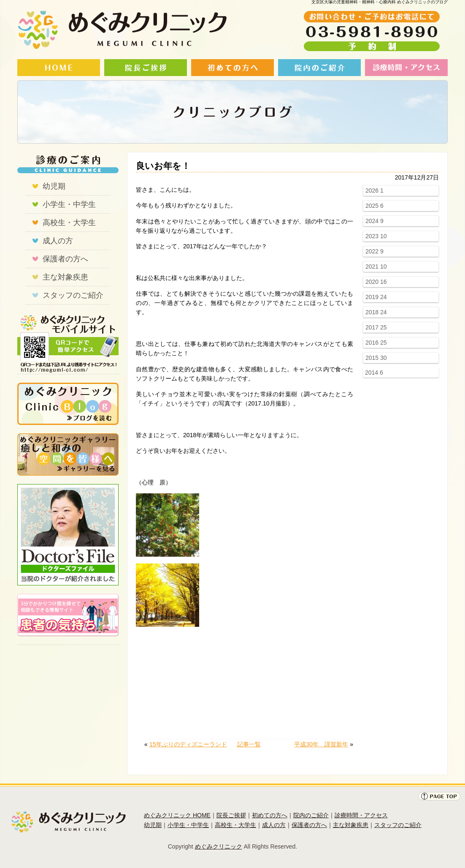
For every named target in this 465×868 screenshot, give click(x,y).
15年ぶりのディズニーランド (188, 744)
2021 (376, 267)
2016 (376, 343)
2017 (376, 327)
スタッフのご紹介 (73, 295)
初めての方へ (270, 815)
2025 (374, 206)
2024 (374, 221)
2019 (376, 297)
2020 (376, 282)
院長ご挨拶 (231, 815)
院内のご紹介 (311, 815)
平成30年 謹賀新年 (321, 744)
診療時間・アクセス (361, 815)
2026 (374, 190)
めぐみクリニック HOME (177, 815)
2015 (376, 358)
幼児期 (54, 186)
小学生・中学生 (69, 204)
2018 (376, 312)
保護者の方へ (65, 259)
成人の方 (58, 241)
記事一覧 (249, 744)
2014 (374, 373)
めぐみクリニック (219, 846)
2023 (376, 236)
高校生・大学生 (69, 223)
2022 (374, 251)
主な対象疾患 (65, 277)
